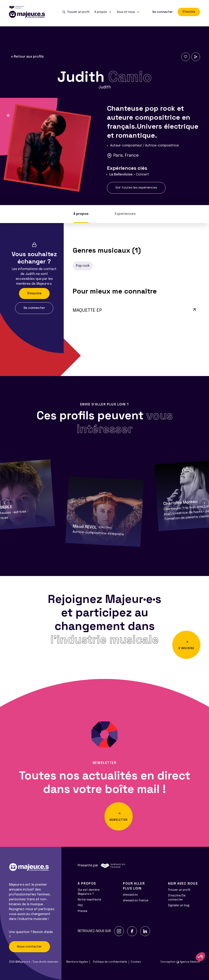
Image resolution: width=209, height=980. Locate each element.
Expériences (125, 214)
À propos (81, 214)
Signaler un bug (179, 905)
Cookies (136, 962)
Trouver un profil (179, 890)
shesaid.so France (136, 901)
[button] (5, 503)
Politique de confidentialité (110, 962)
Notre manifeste (89, 900)
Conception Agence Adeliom (180, 962)
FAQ (80, 905)
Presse (83, 911)
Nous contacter (29, 947)
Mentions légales (77, 962)
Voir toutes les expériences (136, 188)
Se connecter (162, 12)
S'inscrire (189, 12)
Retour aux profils (27, 57)
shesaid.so (130, 895)
